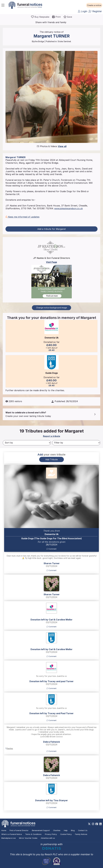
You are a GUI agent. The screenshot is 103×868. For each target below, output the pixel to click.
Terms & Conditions (33, 834)
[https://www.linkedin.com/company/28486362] (100, 824)
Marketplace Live (8, 838)
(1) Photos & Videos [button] (52, 146)
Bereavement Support (41, 830)
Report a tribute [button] (52, 436)
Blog (73, 830)
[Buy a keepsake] (40, 17)
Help (66, 830)
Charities (57, 830)
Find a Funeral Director (19, 830)
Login (83, 11)
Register (95, 11)
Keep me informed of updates (22, 217)
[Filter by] (76, 443)
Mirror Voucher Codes (28, 838)
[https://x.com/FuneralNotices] (89, 824)
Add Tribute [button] (51, 459)
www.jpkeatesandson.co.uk (68, 208)
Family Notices (81, 834)
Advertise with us (48, 838)
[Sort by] (27, 443)
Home (4, 830)
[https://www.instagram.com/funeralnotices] (93, 824)
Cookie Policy (66, 834)
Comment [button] (51, 549)
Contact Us (83, 830)
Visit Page (51, 262)
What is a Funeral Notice (12, 834)
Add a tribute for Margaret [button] (52, 229)
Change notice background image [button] (51, 308)
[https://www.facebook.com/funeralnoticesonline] (97, 824)
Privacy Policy (51, 834)
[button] (94, 5)
